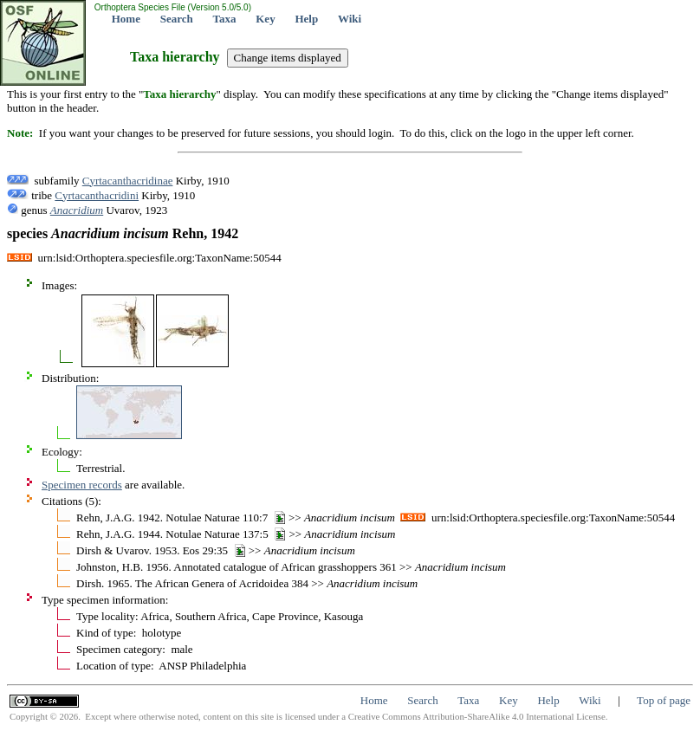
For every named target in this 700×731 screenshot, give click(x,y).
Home (126, 19)
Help (306, 19)
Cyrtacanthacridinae (128, 181)
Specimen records (82, 485)
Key (265, 19)
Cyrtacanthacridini (97, 195)
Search (177, 19)
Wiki (350, 19)
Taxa (225, 19)
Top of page (664, 700)
